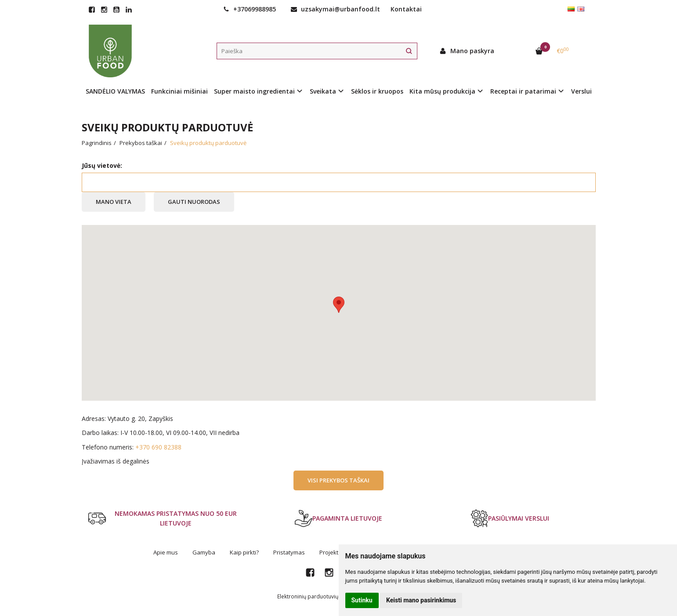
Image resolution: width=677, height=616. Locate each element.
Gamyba (204, 552)
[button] (339, 305)
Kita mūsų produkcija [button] (442, 91)
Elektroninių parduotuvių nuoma (317, 596)
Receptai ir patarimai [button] (523, 91)
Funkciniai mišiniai (179, 91)
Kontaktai (406, 9)
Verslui (581, 91)
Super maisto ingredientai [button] (254, 91)
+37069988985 (250, 9)
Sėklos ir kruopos (377, 91)
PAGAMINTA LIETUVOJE (338, 518)
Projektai (331, 552)
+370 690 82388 (158, 447)
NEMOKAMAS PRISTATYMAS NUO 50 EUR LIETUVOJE (163, 518)
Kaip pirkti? (244, 552)
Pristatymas (289, 552)
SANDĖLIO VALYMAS (115, 91)
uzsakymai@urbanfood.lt (335, 9)
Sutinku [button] (362, 600)
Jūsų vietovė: (102, 165)
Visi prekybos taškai (338, 480)
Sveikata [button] (323, 91)
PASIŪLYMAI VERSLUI (510, 518)
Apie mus (166, 552)
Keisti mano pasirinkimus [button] (421, 600)
